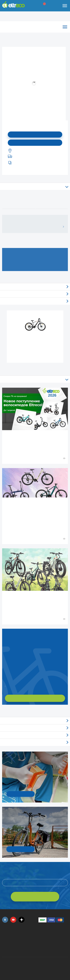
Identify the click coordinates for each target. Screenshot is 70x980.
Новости (35, 728)
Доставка (35, 301)
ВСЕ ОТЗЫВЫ (62, 227)
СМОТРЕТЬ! (21, 849)
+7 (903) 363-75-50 (40, 950)
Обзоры (35, 721)
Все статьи (35, 379)
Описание (35, 186)
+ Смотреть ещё (3, 711)
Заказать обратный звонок (5, 685)
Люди (35, 742)
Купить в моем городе (35, 143)
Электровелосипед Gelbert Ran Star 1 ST (35, 340)
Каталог (35, 27)
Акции (35, 735)
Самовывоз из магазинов (35, 294)
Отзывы (35, 287)
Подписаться (35, 135)
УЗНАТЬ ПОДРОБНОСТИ (21, 794)
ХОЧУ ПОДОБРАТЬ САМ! (35, 698)
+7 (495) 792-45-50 (4, 936)
